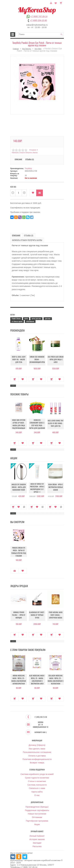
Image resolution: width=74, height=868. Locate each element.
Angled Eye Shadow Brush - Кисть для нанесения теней (19, 483)
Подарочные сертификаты (37, 805)
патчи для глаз (36, 314)
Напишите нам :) (41, 727)
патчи (26, 314)
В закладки (33, 193)
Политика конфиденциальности (37, 754)
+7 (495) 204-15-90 (38, 20)
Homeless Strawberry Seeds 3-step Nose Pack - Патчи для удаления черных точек (37, 421)
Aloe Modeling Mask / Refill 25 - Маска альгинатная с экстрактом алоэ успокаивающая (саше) (37, 676)
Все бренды (27, 49)
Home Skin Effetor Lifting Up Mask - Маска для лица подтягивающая (19, 419)
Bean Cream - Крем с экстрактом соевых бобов (56, 483)
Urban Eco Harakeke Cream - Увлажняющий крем (37, 355)
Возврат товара (37, 757)
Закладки (37, 837)
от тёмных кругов (17, 316)
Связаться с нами (37, 783)
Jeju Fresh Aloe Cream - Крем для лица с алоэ (56, 355)
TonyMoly (28, 169)
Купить (15, 374)
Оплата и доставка (37, 750)
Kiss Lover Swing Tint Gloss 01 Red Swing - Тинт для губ (56, 419)
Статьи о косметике (37, 776)
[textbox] (41, 34)
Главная (16, 49)
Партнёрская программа (37, 815)
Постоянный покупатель (53, 3)
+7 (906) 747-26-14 (39, 16)
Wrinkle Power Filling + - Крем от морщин (19, 611)
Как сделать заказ (37, 743)
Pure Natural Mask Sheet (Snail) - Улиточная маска (56, 611)
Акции (37, 819)
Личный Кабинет (37, 830)
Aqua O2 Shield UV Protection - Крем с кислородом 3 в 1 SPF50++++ (37, 483)
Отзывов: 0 (33, 150)
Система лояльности (37, 779)
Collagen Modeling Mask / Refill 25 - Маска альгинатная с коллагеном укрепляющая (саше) (56, 675)
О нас (37, 790)
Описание (18, 159)
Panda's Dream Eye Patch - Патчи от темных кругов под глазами (19, 547)
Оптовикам (37, 812)
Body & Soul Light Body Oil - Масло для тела (19, 355)
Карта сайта (37, 786)
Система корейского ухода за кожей (37, 769)
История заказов (37, 834)
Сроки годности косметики (37, 772)
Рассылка (37, 841)
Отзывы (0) (30, 159)
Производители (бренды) (37, 801)
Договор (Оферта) (37, 740)
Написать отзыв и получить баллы (24, 153)
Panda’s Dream (16, 314)
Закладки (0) (56, 3)
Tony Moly (38, 49)
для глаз (48, 314)
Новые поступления (37, 808)
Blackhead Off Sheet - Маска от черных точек (37, 611)
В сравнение (24, 502)
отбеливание (30, 316)
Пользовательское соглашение (37, 747)
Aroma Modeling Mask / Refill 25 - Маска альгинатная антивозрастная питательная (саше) (19, 675)
